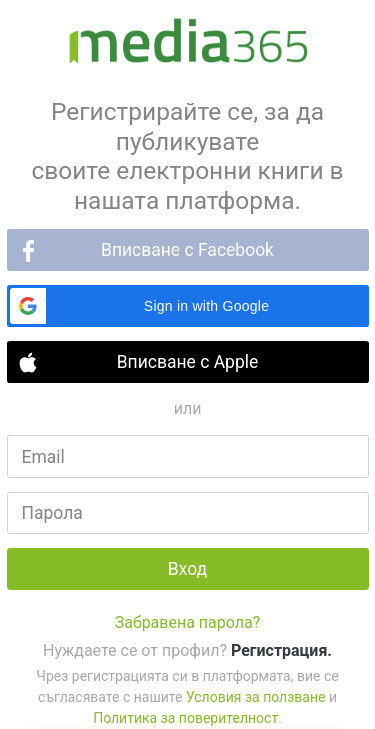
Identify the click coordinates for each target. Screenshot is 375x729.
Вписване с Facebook (187, 250)
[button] (188, 306)
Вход (187, 569)
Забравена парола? (188, 622)
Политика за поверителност (185, 718)
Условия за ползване (255, 697)
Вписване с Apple (188, 362)
